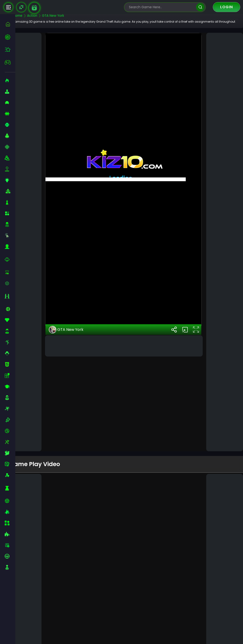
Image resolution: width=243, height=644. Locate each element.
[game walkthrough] (34, 8)
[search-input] (161, 7)
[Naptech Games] (21, 7)
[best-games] (10, 37)
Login (227, 7)
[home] (10, 24)
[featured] (10, 50)
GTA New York (76, 415)
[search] (200, 7)
